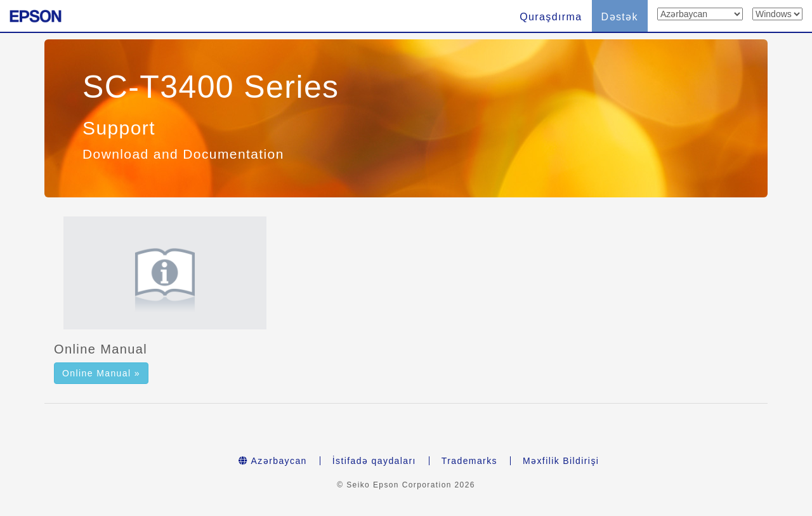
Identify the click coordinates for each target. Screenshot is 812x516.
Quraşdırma (551, 17)
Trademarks (469, 461)
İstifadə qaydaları (374, 461)
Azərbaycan (273, 461)
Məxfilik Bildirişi (561, 461)
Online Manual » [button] (101, 373)
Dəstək (620, 17)
